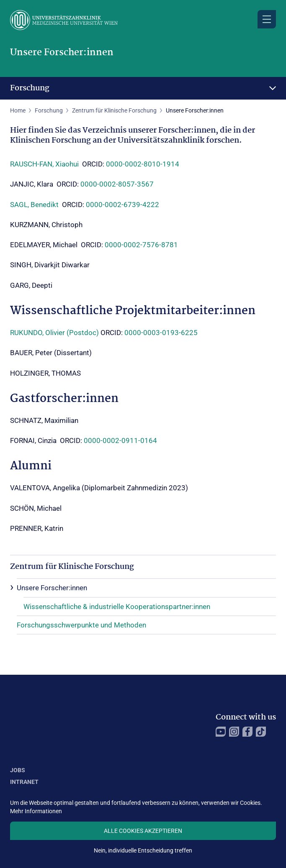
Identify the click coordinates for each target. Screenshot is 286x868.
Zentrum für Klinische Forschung (114, 110)
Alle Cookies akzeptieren (143, 831)
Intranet (24, 782)
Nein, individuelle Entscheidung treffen (143, 850)
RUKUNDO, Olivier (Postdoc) (54, 333)
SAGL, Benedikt (34, 205)
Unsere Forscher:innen (52, 588)
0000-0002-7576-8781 (141, 245)
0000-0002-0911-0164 (120, 440)
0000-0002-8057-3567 (117, 184)
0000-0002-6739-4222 (122, 205)
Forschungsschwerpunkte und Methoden (81, 625)
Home (18, 110)
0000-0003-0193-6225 (161, 333)
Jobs (18, 770)
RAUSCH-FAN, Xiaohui (45, 164)
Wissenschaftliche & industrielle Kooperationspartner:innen (117, 607)
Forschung (30, 88)
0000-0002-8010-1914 (143, 164)
